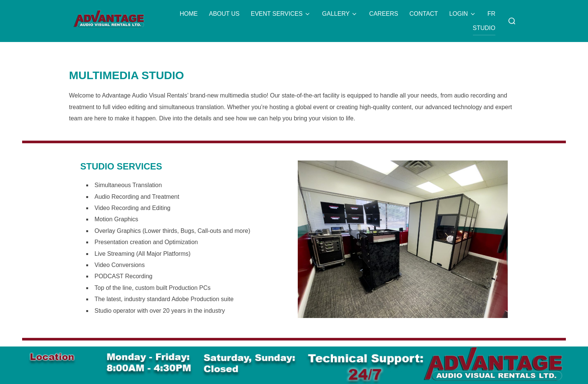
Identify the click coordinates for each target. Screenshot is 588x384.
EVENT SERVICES (281, 14)
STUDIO (484, 28)
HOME (189, 14)
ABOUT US (224, 14)
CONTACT (424, 14)
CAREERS (383, 14)
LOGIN (463, 14)
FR (491, 14)
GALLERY (340, 14)
